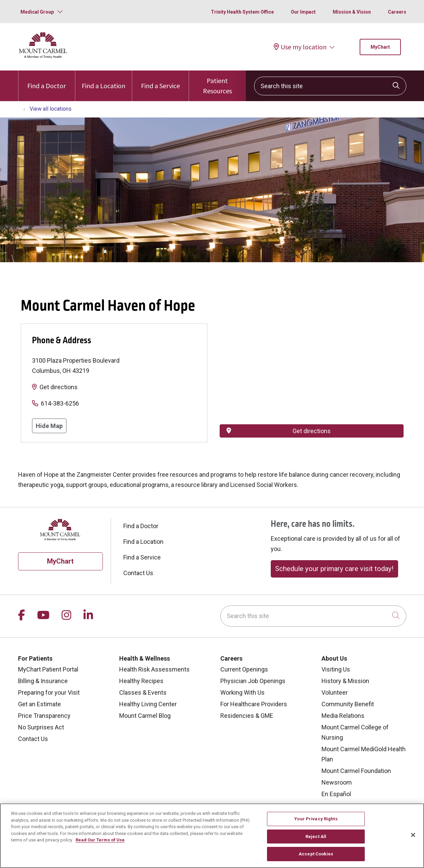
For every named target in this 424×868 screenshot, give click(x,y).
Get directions (59, 387)
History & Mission (345, 681)
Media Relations (343, 716)
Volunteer (335, 692)
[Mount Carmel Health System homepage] (43, 57)
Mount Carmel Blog (145, 716)
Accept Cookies (316, 854)
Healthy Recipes (141, 681)
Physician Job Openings (253, 681)
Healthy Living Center (148, 704)
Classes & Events (143, 692)
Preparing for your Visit (49, 692)
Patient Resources (217, 83)
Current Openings (244, 669)
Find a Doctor (46, 80)
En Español (336, 794)
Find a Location (104, 80)
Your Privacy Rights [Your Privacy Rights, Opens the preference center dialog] (316, 819)
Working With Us (242, 692)
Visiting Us (336, 669)
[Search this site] (330, 86)
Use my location (300, 47)
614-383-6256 (60, 403)
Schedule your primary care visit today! (334, 569)
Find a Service (160, 80)
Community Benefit (348, 704)
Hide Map (49, 426)
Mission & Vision (352, 12)
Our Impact (303, 12)
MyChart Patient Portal (48, 669)
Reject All (316, 837)
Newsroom (337, 782)
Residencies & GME (247, 716)
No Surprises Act (41, 727)
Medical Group (37, 12)
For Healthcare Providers (254, 704)
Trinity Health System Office (242, 12)
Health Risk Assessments (154, 669)
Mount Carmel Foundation (356, 771)
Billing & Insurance (43, 681)
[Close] (413, 835)
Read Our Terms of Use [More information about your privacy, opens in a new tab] (100, 840)
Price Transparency (44, 716)
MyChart (380, 47)
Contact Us (138, 573)
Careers (397, 12)
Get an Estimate (40, 704)
